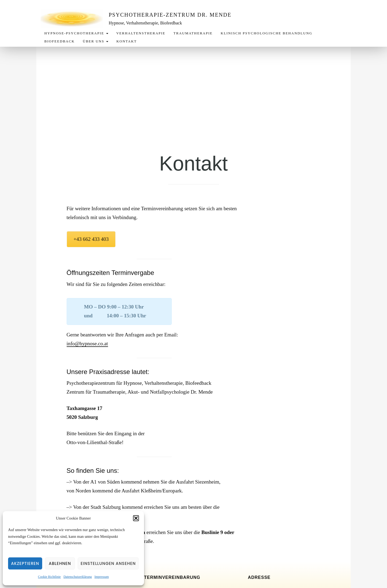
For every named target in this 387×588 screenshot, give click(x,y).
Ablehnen (60, 563)
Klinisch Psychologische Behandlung (266, 33)
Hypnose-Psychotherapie (76, 33)
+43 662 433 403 (91, 239)
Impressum (101, 577)
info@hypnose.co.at (87, 344)
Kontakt (127, 41)
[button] (136, 518)
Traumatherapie (193, 33)
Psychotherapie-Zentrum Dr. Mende (172, 15)
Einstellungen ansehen (108, 563)
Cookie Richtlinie (49, 577)
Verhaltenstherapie (141, 33)
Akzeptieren (25, 563)
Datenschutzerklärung (78, 577)
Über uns (96, 41)
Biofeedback (60, 41)
